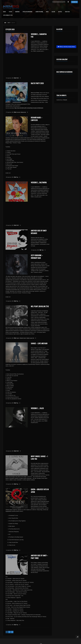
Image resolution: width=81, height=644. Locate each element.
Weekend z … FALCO (37, 408)
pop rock (32, 338)
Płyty (17, 177)
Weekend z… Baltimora (39, 182)
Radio (4, 12)
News (47, 12)
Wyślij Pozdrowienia (27, 12)
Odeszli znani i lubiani (25, 338)
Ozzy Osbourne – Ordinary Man (37, 257)
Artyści (60, 12)
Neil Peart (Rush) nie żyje (40, 306)
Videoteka (67, 12)
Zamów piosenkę (39, 12)
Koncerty (18, 112)
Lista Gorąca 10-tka (8, 15)
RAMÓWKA (17, 12)
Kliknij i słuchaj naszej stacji (66, 47)
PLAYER (10, 12)
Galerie (53, 12)
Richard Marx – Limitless (37, 119)
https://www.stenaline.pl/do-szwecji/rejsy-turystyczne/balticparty (29, 108)
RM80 (17, 78)
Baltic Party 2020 (37, 83)
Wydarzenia (23, 112)
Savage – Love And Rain (39, 343)
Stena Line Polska (35, 93)
